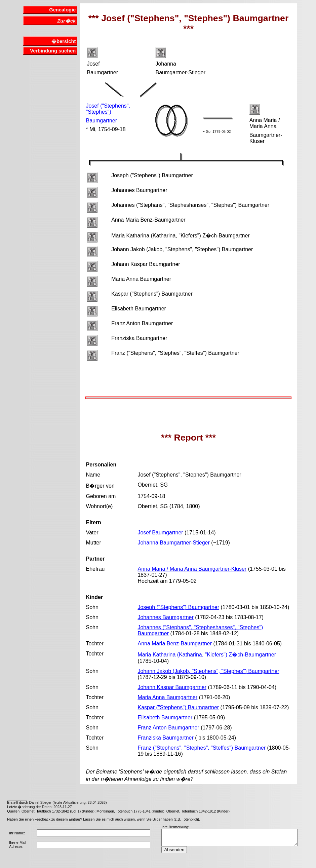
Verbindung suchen (53, 51)
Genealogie (62, 10)
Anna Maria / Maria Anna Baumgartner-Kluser (192, 569)
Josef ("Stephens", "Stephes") (108, 109)
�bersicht (64, 41)
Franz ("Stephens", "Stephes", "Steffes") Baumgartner (202, 748)
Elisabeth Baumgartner (165, 718)
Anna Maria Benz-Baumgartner (175, 644)
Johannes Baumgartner (165, 617)
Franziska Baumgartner (165, 738)
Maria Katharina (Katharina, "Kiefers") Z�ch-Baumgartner (207, 655)
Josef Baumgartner (160, 533)
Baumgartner (101, 121)
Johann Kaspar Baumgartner (172, 687)
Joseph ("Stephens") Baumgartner (178, 607)
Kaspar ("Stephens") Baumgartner (178, 707)
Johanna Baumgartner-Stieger (173, 543)
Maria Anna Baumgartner (167, 697)
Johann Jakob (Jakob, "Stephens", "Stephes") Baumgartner (208, 671)
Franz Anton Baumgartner (168, 728)
